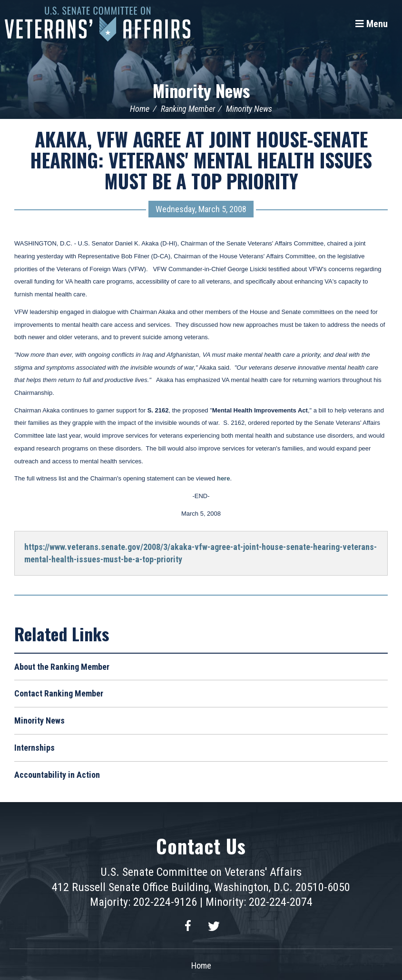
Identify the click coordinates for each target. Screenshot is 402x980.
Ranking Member (188, 109)
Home (140, 109)
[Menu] (372, 24)
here (223, 478)
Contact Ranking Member (59, 693)
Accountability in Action (57, 775)
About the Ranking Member (62, 667)
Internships (34, 748)
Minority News (201, 90)
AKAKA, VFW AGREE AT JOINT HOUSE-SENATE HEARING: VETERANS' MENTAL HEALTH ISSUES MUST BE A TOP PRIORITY (201, 160)
